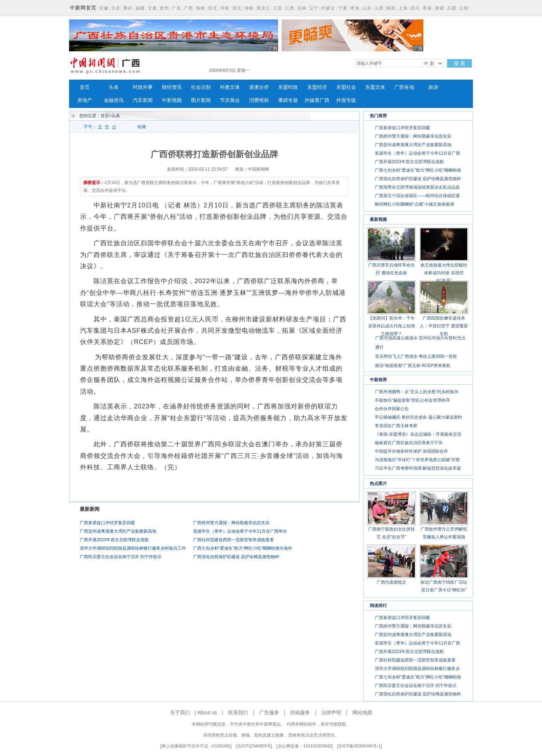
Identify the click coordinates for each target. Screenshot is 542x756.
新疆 (440, 8)
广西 (188, 8)
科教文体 (230, 87)
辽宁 (314, 8)
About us (207, 712)
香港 (427, 8)
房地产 (85, 100)
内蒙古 (328, 8)
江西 (290, 8)
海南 (201, 8)
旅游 (433, 87)
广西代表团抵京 (391, 582)
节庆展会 (230, 100)
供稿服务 (300, 712)
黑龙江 (263, 8)
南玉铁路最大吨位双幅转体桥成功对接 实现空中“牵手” (444, 273)
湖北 (237, 8)
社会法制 (201, 87)
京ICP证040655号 (254, 746)
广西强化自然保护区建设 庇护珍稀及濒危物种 (236, 557)
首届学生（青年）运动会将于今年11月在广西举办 (240, 531)
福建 (140, 8)
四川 (415, 8)
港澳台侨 (259, 87)
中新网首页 (83, 8)
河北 (213, 8)
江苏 (278, 8)
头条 (114, 87)
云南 (464, 8)
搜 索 (459, 63)
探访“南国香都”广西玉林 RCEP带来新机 (413, 366)
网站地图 (362, 712)
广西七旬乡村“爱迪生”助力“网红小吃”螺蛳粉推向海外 (243, 548)
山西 (379, 8)
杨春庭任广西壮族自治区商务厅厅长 (409, 443)
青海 (355, 8)
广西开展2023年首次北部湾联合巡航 (114, 540)
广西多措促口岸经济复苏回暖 (107, 523)
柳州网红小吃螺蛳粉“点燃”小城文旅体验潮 (414, 204)
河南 (225, 8)
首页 (85, 87)
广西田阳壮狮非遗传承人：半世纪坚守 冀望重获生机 (444, 326)
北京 (116, 8)
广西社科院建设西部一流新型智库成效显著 (233, 540)
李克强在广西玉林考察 (396, 426)
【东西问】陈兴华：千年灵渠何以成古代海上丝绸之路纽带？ (391, 326)
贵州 (164, 8)
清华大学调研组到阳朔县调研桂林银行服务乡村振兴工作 (133, 548)
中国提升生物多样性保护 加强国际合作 (411, 451)
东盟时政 (288, 87)
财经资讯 (172, 87)
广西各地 (404, 87)
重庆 (128, 8)
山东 (367, 8)
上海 (403, 8)
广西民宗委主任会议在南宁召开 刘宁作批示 (121, 557)
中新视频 (172, 100)
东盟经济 (317, 87)
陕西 (391, 8)
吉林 (302, 8)
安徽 (104, 8)
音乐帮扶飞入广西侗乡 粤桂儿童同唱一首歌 (416, 356)
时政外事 (143, 87)
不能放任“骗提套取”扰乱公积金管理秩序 (412, 400)
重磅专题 (288, 100)
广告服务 (269, 712)
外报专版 (346, 100)
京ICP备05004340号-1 (359, 746)
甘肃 (152, 8)
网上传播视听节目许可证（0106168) (196, 746)
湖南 (249, 8)
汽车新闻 (143, 100)
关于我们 (180, 712)
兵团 (452, 8)
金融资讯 (114, 100)
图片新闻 (201, 100)
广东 (176, 8)
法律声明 (331, 712)
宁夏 (343, 8)
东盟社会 (346, 87)
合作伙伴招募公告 (392, 409)
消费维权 (259, 100)
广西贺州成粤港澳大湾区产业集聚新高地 (118, 531)
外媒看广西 (317, 100)
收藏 (142, 127)
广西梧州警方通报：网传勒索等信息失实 (231, 523)
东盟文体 (375, 87)
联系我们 (238, 712)
